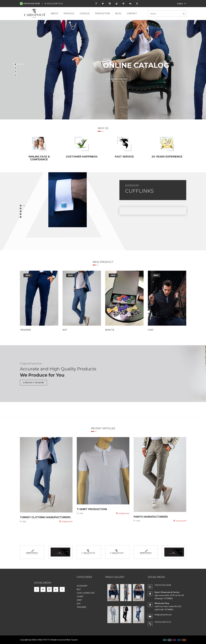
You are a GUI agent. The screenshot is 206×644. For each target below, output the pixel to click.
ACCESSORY (132, 186)
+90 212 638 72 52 (54, 4)
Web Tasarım (72, 640)
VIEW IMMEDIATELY (117, 79)
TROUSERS (25, 330)
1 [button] (15, 64)
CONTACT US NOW (33, 382)
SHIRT (79, 600)
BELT (79, 589)
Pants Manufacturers (151, 517)
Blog (118, 13)
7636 (137, 521)
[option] (103, 70)
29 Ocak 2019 (180, 521)
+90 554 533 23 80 (163, 585)
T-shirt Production (92, 509)
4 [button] (15, 75)
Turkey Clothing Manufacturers (45, 517)
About (54, 13)
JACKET (80, 596)
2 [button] (15, 68)
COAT (151, 330)
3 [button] (15, 72)
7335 (80, 513)
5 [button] (21, 217)
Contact (132, 13)
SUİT (65, 330)
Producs (69, 13)
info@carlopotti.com (163, 615)
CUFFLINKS (140, 191)
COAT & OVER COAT (86, 593)
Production (103, 13)
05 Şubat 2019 (66, 522)
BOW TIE (110, 330)
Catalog (85, 13)
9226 (23, 522)
